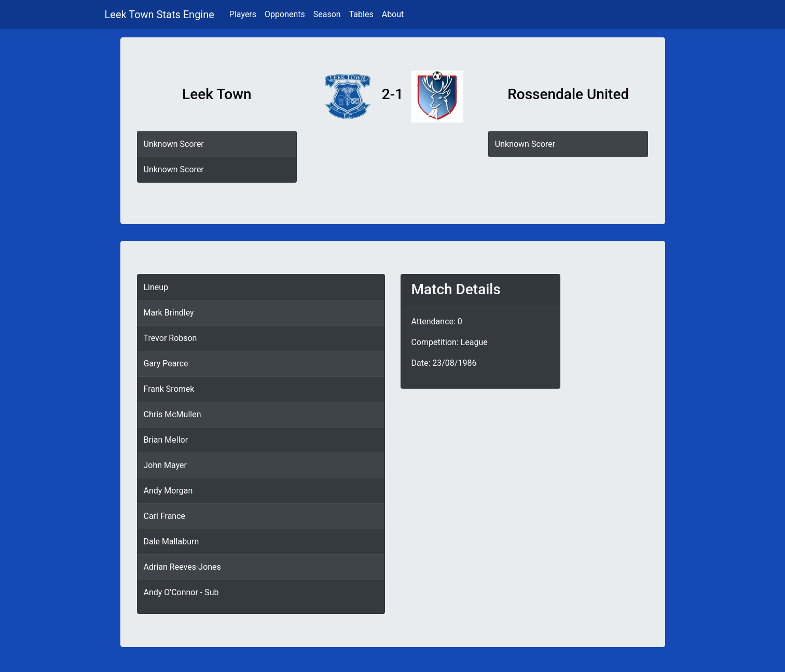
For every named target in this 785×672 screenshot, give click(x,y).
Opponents (285, 14)
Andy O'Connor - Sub (181, 592)
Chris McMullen (173, 414)
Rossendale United (568, 94)
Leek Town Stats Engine (161, 15)
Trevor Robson (170, 338)
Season (327, 14)
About (393, 14)
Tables (361, 14)
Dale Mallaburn (171, 541)
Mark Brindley (169, 313)
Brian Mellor (166, 440)
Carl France (165, 516)
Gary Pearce (166, 364)
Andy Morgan (168, 491)
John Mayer (166, 465)
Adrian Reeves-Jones (182, 567)
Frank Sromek (169, 389)
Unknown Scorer (174, 144)
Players (243, 14)
